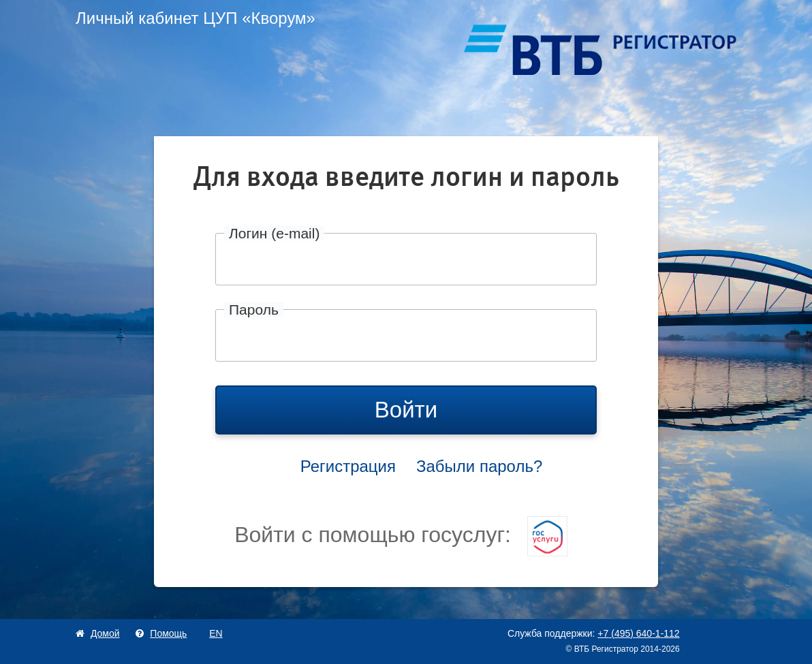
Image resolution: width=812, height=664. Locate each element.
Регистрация (348, 466)
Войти (406, 410)
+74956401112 (638, 633)
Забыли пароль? (479, 466)
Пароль (254, 310)
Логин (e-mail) (274, 233)
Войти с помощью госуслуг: (401, 535)
